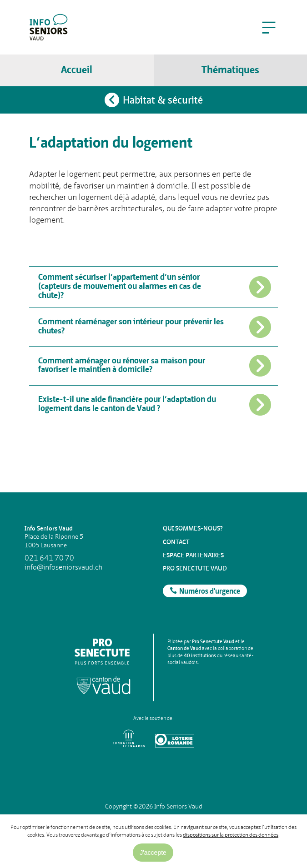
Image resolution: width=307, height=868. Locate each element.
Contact (176, 542)
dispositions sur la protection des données (231, 835)
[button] (269, 27)
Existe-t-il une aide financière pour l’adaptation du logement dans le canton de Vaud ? (155, 405)
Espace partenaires (193, 555)
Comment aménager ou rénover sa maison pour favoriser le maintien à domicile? (155, 366)
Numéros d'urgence (210, 592)
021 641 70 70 (49, 558)
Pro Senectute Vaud (195, 568)
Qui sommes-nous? (193, 528)
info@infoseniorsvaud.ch (63, 567)
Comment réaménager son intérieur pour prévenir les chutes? (155, 327)
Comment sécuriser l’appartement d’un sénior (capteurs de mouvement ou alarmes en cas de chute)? (155, 287)
